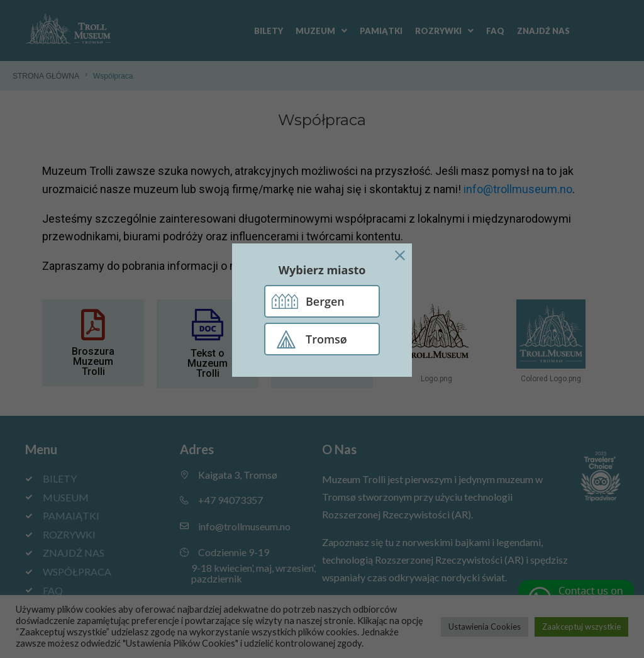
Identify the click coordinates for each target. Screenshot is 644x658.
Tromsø (326, 339)
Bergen (325, 301)
